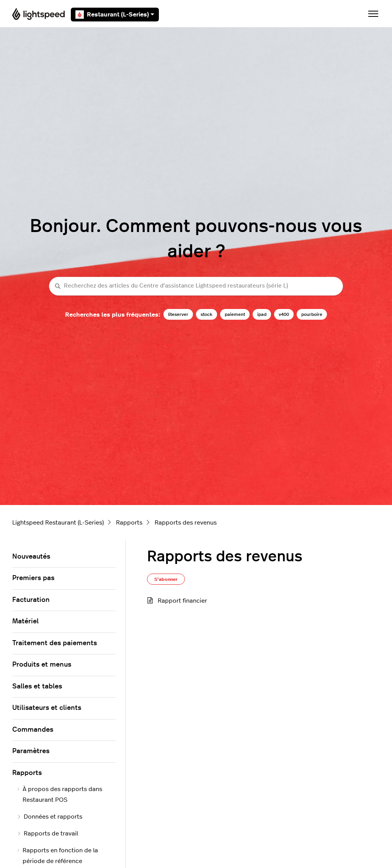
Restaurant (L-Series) (115, 15)
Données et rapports (50, 817)
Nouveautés (31, 557)
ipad (262, 314)
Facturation (31, 600)
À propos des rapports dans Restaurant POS (60, 794)
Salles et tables (37, 687)
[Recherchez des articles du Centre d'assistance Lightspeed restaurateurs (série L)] (196, 286)
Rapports (129, 523)
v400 (284, 314)
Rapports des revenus (186, 523)
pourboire (312, 314)
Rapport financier (182, 601)
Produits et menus (42, 665)
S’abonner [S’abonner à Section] (166, 579)
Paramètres (31, 751)
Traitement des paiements (55, 643)
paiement (235, 314)
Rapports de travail (47, 834)
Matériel (25, 621)
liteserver (178, 314)
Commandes (33, 730)
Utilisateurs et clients (47, 708)
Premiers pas (33, 578)
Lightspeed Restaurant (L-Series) (58, 523)
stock (207, 314)
